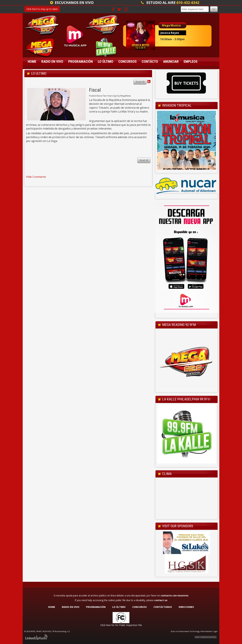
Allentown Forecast (187, 516)
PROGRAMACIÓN (96, 607)
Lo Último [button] (106, 62)
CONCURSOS (140, 607)
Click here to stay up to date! (42, 9)
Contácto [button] (150, 62)
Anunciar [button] (171, 62)
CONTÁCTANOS (163, 607)
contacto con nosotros (175, 595)
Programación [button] (80, 62)
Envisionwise (184, 631)
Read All (140, 82)
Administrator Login (209, 631)
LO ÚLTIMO (119, 607)
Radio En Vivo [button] (52, 62)
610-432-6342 (188, 3)
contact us (161, 600)
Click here (106, 625)
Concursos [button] (127, 62)
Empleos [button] (191, 62)
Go (214, 9)
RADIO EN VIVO (71, 607)
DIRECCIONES (186, 607)
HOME (52, 607)
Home (32, 62)
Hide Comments (36, 177)
